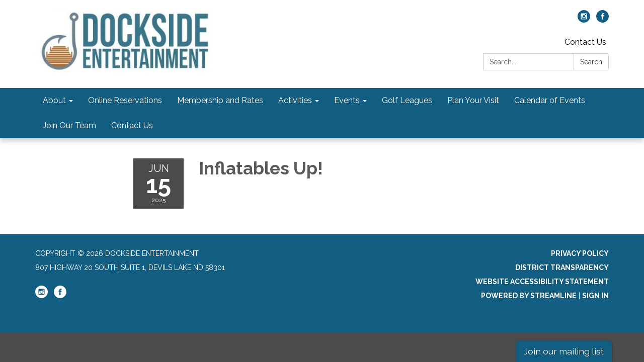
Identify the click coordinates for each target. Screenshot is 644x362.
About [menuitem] (54, 100)
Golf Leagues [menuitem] (407, 100)
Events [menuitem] (347, 100)
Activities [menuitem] (295, 100)
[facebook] (602, 20)
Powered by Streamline (529, 296)
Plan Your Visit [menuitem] (473, 100)
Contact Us (585, 42)
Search (591, 62)
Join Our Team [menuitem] (69, 125)
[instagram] (584, 20)
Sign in (595, 296)
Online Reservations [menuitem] (125, 100)
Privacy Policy (580, 253)
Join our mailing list (564, 351)
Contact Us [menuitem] (132, 125)
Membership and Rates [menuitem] (220, 100)
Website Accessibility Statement (542, 282)
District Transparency (562, 267)
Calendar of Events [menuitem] (550, 100)
